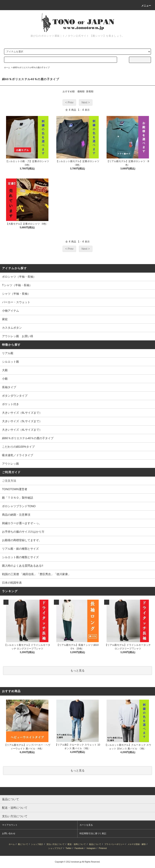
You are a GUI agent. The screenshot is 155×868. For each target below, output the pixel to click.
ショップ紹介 (37, 844)
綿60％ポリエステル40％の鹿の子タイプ (31, 67)
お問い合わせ (9, 833)
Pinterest (103, 848)
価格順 (81, 91)
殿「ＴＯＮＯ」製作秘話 (18, 498)
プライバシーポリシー (114, 844)
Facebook (79, 848)
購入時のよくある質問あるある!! (23, 566)
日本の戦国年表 (12, 583)
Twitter (69, 848)
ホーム (7, 67)
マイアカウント (10, 825)
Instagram (91, 848)
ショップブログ (55, 848)
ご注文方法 (9, 481)
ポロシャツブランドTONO (19, 506)
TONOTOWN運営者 (15, 489)
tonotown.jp (76, 862)
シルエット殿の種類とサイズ (20, 557)
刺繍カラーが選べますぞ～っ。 (22, 523)
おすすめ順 (69, 91)
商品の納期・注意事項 (16, 515)
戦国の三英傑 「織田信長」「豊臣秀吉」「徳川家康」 (36, 574)
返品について (95, 844)
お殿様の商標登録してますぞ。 (22, 540)
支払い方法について (56, 844)
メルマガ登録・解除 (137, 844)
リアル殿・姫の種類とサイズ (20, 549)
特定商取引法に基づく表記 (93, 833)
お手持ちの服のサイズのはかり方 (23, 532)
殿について (23, 844)
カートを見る (86, 825)
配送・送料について (77, 844)
